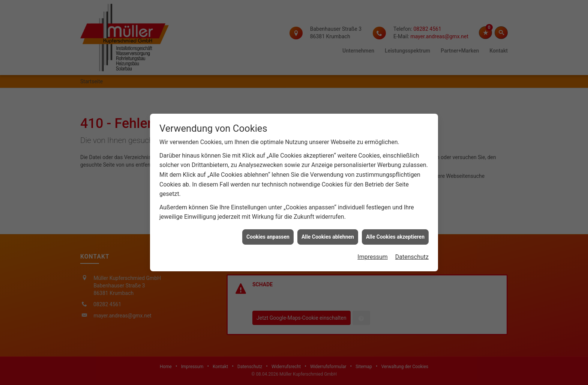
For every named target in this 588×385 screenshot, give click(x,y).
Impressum (373, 254)
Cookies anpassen (268, 234)
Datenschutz (412, 254)
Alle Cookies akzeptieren (395, 234)
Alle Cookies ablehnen (328, 234)
